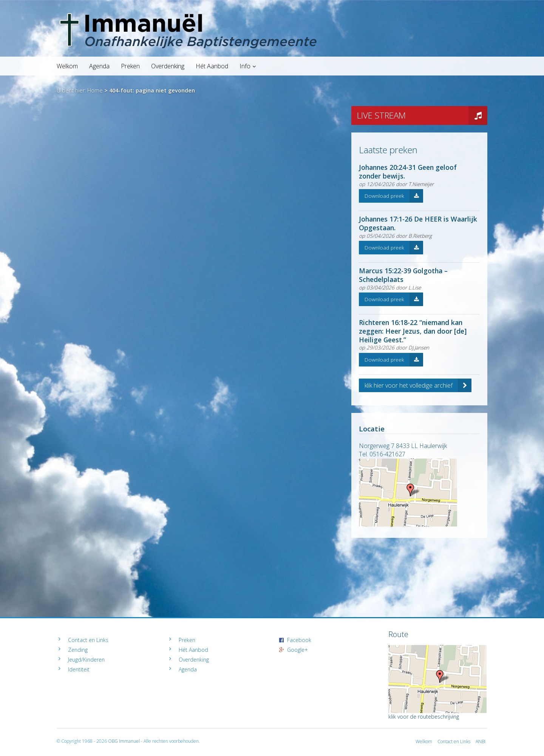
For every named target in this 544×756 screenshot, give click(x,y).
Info (245, 66)
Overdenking (168, 66)
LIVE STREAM (422, 115)
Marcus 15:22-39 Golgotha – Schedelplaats (403, 275)
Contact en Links (88, 640)
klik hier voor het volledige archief (418, 385)
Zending (78, 650)
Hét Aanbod (212, 66)
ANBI (481, 741)
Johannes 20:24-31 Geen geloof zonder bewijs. (408, 172)
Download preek (394, 196)
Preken (130, 66)
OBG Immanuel (124, 741)
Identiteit (79, 669)
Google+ (297, 650)
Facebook (299, 640)
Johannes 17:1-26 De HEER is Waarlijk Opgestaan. (418, 223)
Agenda (99, 66)
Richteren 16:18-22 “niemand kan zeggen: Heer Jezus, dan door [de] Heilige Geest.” (413, 331)
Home (95, 90)
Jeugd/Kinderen (86, 660)
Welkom (67, 66)
